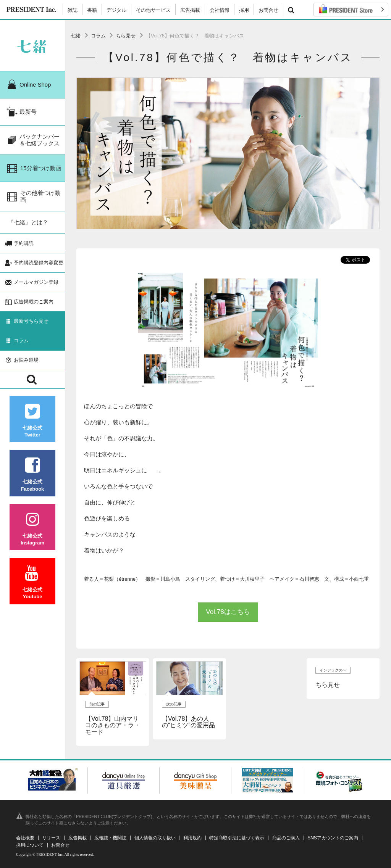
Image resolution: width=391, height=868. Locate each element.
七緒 (76, 36)
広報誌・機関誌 (110, 838)
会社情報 (220, 10)
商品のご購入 (286, 838)
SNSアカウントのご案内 (333, 838)
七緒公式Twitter (32, 421)
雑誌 (73, 10)
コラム (98, 36)
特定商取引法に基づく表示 (237, 838)
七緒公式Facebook (32, 474)
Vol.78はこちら (228, 612)
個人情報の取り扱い (155, 838)
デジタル (116, 10)
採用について (30, 845)
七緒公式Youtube (32, 582)
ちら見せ (126, 36)
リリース (51, 838)
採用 (244, 10)
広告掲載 (190, 10)
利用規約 (192, 838)
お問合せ (268, 10)
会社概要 (25, 838)
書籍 (92, 10)
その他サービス (153, 10)
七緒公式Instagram (32, 529)
